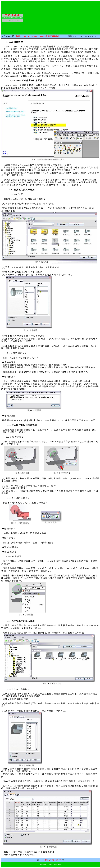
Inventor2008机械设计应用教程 (45, 36)
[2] (43, 860)
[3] (46, 860)
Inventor (26, 36)
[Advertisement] (64, 18)
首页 (18, 36)
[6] (57, 860)
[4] (50, 860)
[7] (60, 860)
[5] (53, 860)
